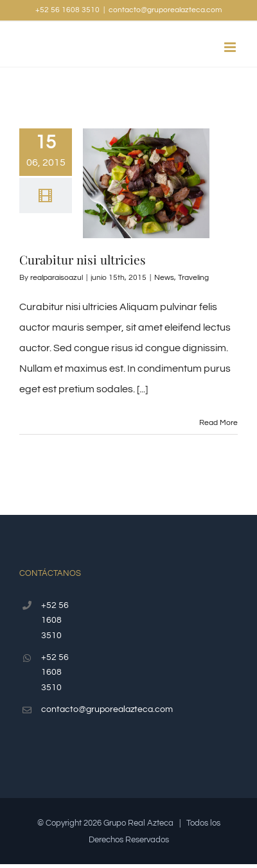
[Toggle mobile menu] (231, 47)
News (164, 278)
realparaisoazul (57, 278)
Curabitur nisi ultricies (83, 259)
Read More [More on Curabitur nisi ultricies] (218, 423)
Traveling (193, 278)
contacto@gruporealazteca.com (165, 10)
